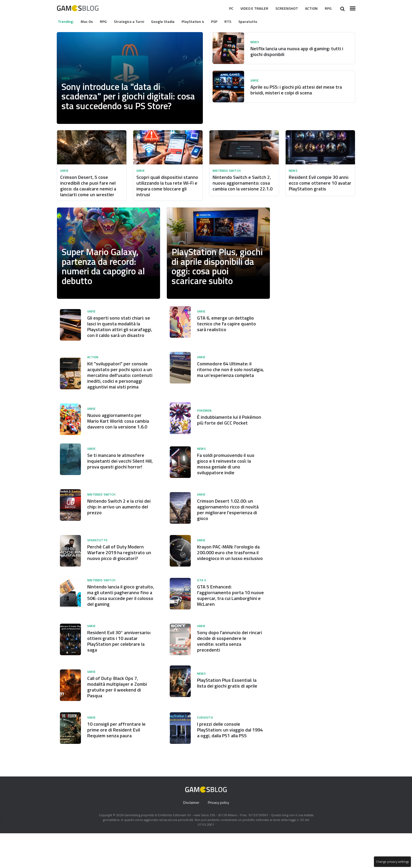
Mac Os (89, 21)
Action (309, 8)
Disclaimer (191, 837)
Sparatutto (257, 21)
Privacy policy (219, 837)
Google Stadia (168, 21)
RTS (237, 21)
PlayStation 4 (200, 21)
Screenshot (282, 8)
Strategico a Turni (133, 21)
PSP (222, 21)
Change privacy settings (392, 862)
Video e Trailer (246, 8)
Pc (220, 8)
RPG (328, 8)
